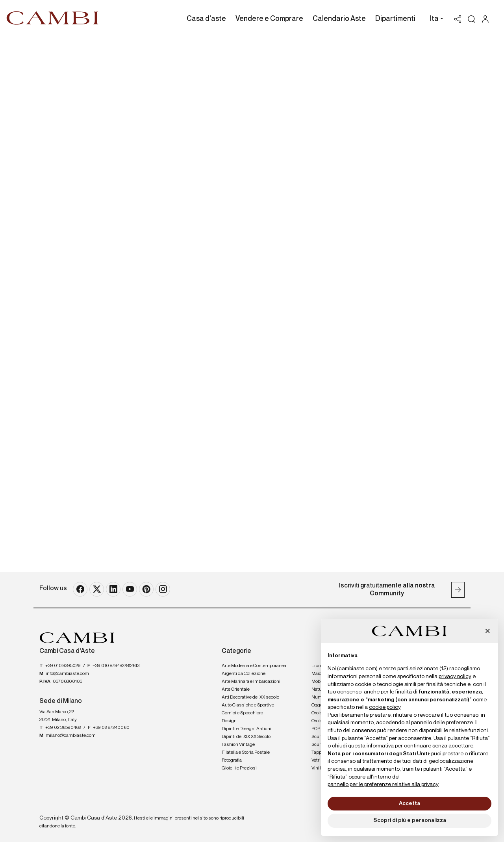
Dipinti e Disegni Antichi (246, 729)
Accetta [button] (409, 803)
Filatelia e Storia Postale (246, 753)
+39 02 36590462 (63, 728)
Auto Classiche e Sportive (248, 705)
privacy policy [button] (455, 677)
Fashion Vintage (238, 745)
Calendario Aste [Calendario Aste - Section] (339, 19)
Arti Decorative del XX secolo (250, 697)
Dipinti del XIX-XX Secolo (246, 737)
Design (229, 721)
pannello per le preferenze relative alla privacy (383, 784)
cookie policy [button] (385, 707)
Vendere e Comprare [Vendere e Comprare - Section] (269, 19)
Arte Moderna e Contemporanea (254, 666)
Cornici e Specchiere (242, 713)
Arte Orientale (236, 690)
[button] (435, 20)
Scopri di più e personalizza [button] (410, 820)
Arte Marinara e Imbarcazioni (251, 682)
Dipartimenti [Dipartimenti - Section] (395, 19)
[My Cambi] (487, 19)
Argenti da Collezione (244, 674)
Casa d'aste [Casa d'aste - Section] (206, 19)
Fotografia (232, 760)
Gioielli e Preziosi (239, 768)
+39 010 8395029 (63, 666)
